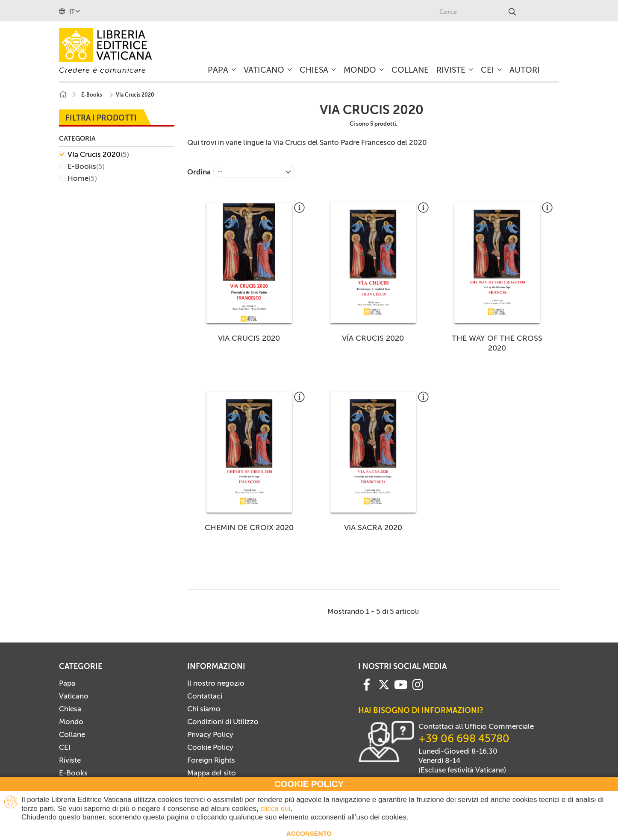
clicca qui (275, 809)
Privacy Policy (210, 734)
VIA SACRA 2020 (373, 528)
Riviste (70, 760)
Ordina (199, 172)
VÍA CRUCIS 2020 (373, 338)
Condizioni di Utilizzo (223, 722)
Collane (72, 734)
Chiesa (70, 709)
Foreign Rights (211, 760)
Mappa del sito (212, 773)
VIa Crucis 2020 (98, 154)
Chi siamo (204, 709)
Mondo (71, 722)
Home (82, 178)
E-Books (86, 166)
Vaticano (74, 696)
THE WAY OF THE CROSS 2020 (497, 343)
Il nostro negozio (216, 683)
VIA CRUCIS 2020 (249, 338)
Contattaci (205, 696)
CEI (65, 747)
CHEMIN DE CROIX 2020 (249, 528)
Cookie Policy (210, 747)
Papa (67, 683)
